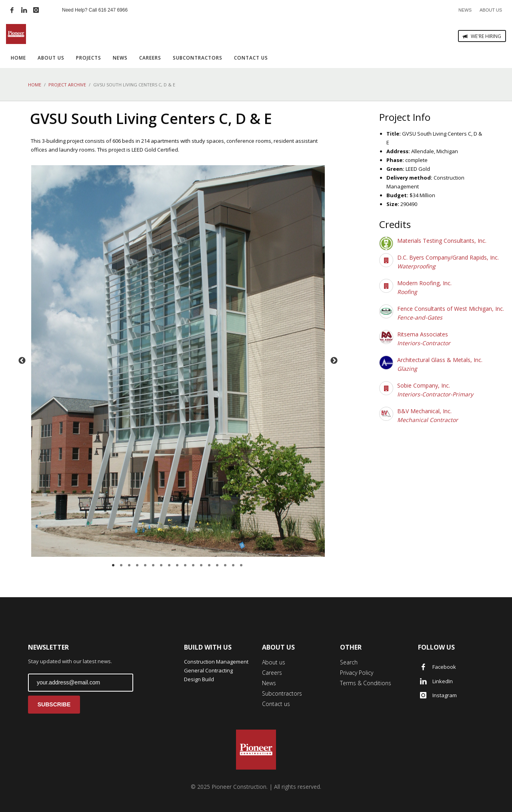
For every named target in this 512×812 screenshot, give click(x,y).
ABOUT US (491, 10)
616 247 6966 (113, 10)
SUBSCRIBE (54, 704)
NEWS (465, 10)
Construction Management (216, 662)
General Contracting (208, 670)
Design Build (199, 679)
